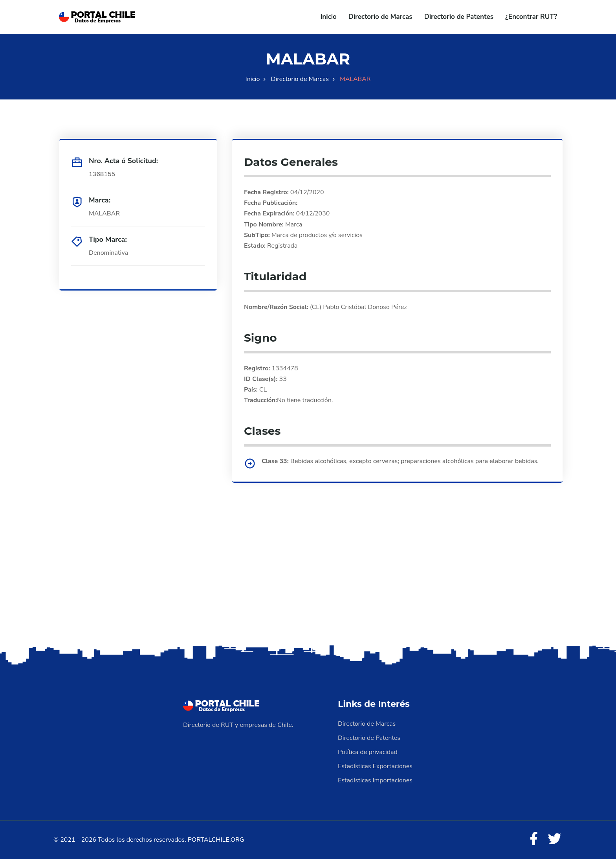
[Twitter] (555, 839)
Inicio (329, 17)
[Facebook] (533, 839)
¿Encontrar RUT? (531, 17)
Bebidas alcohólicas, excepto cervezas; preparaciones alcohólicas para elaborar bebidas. (414, 461)
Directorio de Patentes (459, 17)
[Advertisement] (308, 581)
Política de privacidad (368, 752)
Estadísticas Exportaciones (375, 766)
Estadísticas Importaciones (375, 780)
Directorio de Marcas (380, 17)
